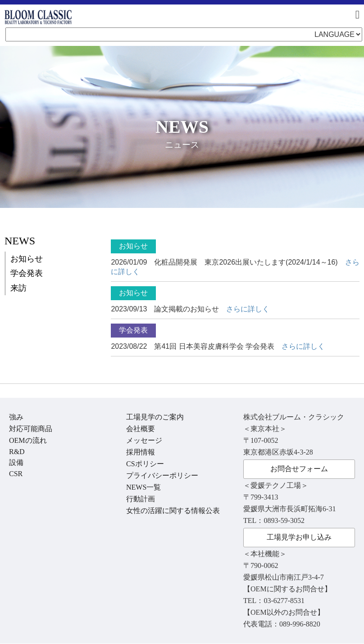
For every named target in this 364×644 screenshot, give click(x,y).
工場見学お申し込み (299, 537)
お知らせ (27, 259)
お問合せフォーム (299, 469)
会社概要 (141, 429)
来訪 (18, 288)
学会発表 (27, 273)
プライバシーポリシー (162, 475)
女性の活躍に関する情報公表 (173, 511)
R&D (17, 452)
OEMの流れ (28, 440)
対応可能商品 (31, 429)
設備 (16, 462)
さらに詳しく (248, 309)
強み (16, 417)
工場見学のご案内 (155, 417)
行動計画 (141, 499)
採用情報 (141, 452)
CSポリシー (145, 464)
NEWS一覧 (143, 487)
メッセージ (144, 440)
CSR (16, 474)
